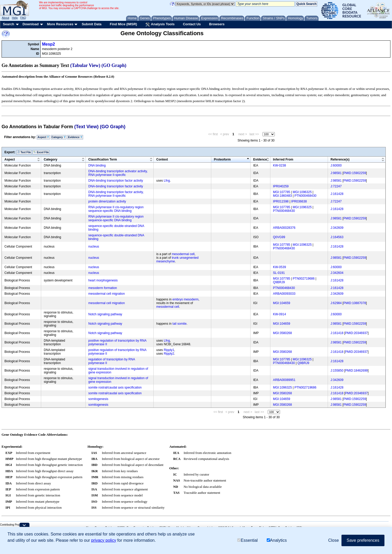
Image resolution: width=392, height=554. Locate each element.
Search (8, 24)
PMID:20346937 (356, 333)
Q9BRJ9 (279, 282)
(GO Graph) (114, 65)
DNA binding (97, 165)
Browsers (217, 24)
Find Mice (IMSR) (123, 24)
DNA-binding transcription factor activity (116, 181)
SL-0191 (279, 273)
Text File (24, 152)
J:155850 (337, 371)
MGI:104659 (282, 303)
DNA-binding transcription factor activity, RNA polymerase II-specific (116, 194)
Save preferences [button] (363, 540)
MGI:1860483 (282, 196)
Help (15, 18)
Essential (247, 540)
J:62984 (336, 303)
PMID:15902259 (355, 173)
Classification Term (103, 159)
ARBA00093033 (284, 294)
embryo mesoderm (185, 299)
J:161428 (337, 194)
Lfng (167, 181)
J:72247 (336, 186)
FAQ (23, 18)
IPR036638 (299, 201)
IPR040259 (281, 186)
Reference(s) (340, 159)
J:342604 (337, 273)
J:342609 (337, 228)
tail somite (179, 324)
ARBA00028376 (284, 228)
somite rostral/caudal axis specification (115, 387)
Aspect (43, 137)
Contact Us (192, 24)
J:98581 (336, 173)
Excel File (41, 152)
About (6, 18)
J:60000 (336, 165)
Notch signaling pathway (105, 314)
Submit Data (92, 24)
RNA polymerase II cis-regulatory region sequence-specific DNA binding (116, 209)
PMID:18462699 (356, 371)
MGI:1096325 (302, 192)
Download (30, 24)
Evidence (75, 137)
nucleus (94, 247)
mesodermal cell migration (107, 294)
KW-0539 (279, 267)
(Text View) (86, 127)
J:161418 (337, 333)
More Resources (60, 24)
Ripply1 (169, 350)
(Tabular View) (85, 65)
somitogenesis (98, 399)
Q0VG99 (279, 237)
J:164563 (337, 237)
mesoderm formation (103, 288)
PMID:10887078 (355, 303)
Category (59, 137)
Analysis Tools (160, 24)
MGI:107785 (282, 192)
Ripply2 (169, 354)
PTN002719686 (304, 279)
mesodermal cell (183, 254)
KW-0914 (279, 314)
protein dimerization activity (107, 201)
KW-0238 (279, 165)
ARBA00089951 (284, 380)
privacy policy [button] (104, 540)
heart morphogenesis (103, 280)
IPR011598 (281, 201)
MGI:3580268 (282, 333)
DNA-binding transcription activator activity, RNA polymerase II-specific (118, 173)
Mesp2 (48, 44)
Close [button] (334, 540)
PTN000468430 (306, 196)
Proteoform (222, 159)
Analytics (277, 540)
